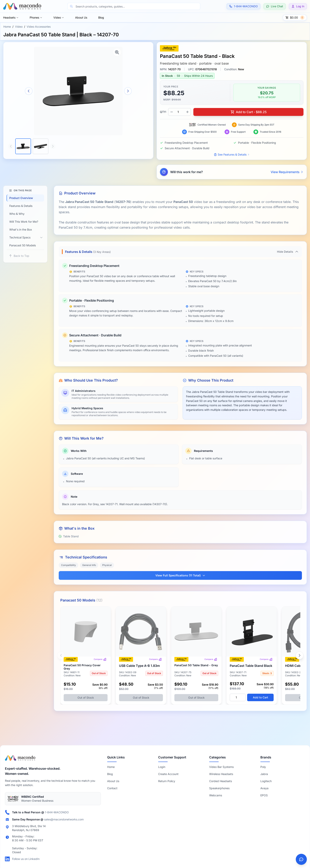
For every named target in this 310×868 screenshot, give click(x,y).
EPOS (264, 795)
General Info (89, 565)
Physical (107, 565)
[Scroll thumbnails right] (53, 146)
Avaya (264, 788)
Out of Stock (86, 698)
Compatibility (69, 565)
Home (7, 27)
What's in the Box (21, 229)
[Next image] (128, 91)
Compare (100, 659)
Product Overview (21, 198)
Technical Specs (20, 237)
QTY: (163, 112)
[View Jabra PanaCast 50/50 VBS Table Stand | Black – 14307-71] (252, 655)
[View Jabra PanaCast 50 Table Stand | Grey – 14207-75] (196, 655)
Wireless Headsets (221, 774)
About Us (81, 17)
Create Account (168, 774)
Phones (36, 17)
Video (59, 17)
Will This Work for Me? (24, 222)
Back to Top (19, 256)
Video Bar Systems (221, 767)
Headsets (11, 17)
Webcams (216, 795)
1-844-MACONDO (57, 812)
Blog (101, 17)
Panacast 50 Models (23, 245)
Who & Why (17, 214)
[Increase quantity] (187, 112)
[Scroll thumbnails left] (11, 146)
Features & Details (21, 206)
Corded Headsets (221, 781)
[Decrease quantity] (172, 112)
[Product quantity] (180, 112)
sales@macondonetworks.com (64, 819)
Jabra (264, 774)
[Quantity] (238, 697)
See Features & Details (232, 154)
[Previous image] (29, 91)
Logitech (266, 781)
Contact (112, 788)
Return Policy (167, 781)
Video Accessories (39, 27)
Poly (263, 767)
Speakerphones (219, 788)
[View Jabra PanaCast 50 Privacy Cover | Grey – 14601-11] (86, 655)
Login (162, 767)
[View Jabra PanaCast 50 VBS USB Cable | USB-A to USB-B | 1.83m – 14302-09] (141, 655)
